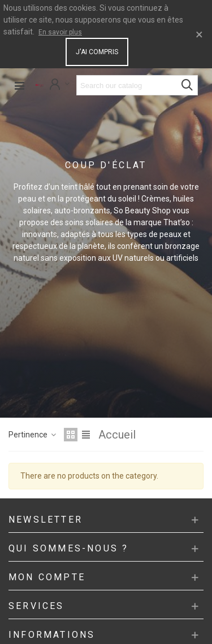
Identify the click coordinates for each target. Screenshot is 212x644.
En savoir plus (60, 32)
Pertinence (33, 435)
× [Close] (199, 34)
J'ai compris (97, 52)
